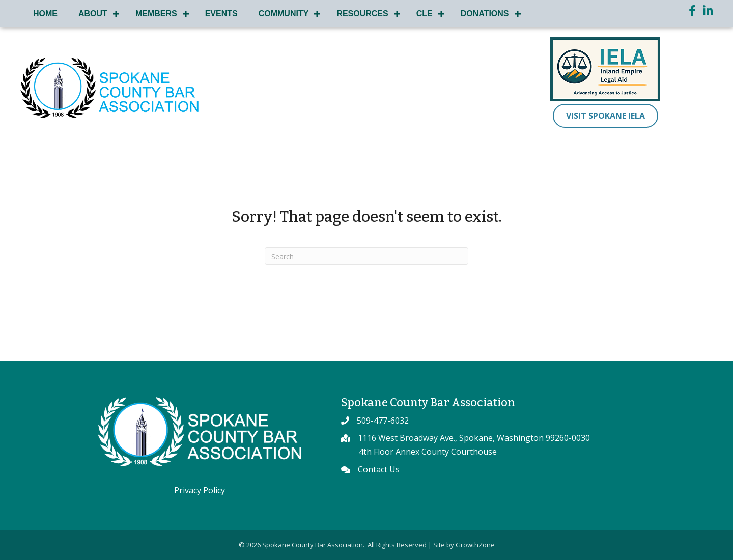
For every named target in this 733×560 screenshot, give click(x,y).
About (93, 13)
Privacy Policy (200, 490)
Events (221, 13)
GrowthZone (475, 545)
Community (284, 13)
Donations (485, 13)
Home (45, 13)
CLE (425, 13)
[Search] (366, 256)
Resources (362, 13)
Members (156, 13)
